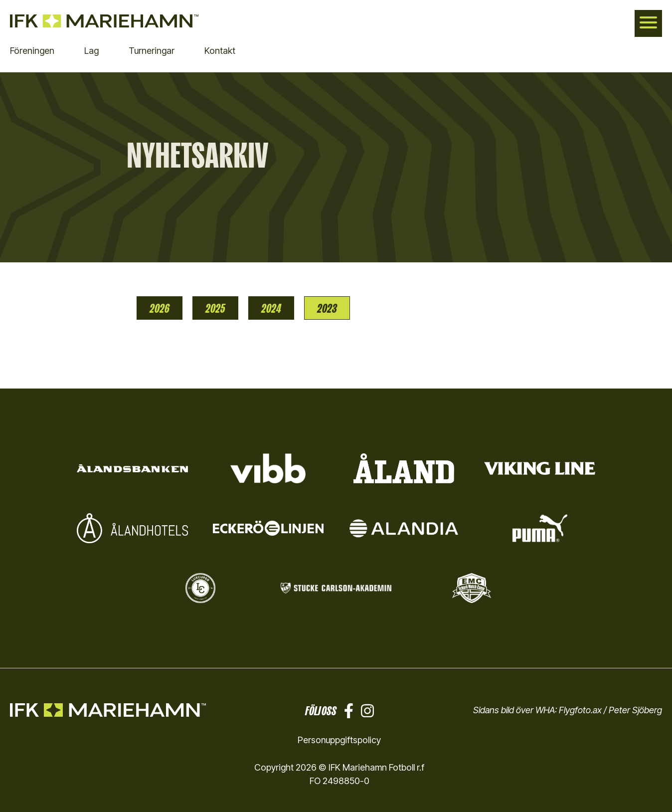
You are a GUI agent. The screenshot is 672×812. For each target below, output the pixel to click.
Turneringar (152, 51)
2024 (271, 308)
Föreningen (32, 51)
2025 (215, 308)
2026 (160, 308)
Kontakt (220, 51)
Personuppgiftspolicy (339, 740)
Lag (91, 51)
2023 (327, 308)
